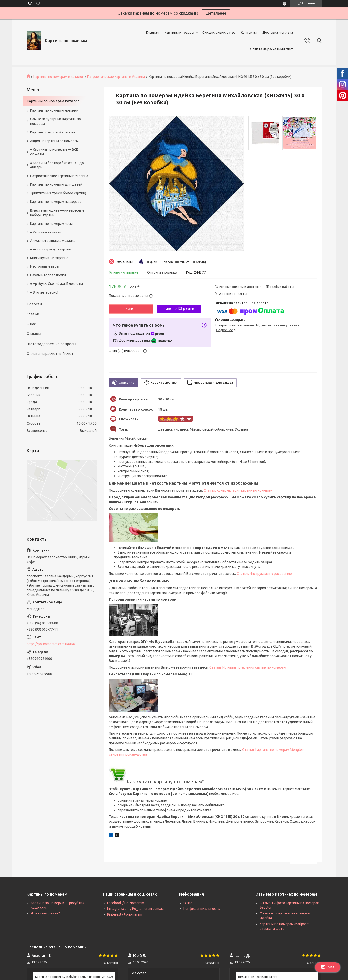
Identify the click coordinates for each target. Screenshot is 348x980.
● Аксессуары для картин (51, 249)
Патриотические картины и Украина (116, 77)
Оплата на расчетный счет (271, 49)
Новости (34, 304)
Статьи (33, 314)
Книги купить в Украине (49, 258)
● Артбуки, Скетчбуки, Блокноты (57, 284)
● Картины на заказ (45, 232)
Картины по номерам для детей (56, 184)
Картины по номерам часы (51, 224)
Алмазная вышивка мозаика (53, 241)
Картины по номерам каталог (53, 101)
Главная (152, 33)
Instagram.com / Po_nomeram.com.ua (135, 909)
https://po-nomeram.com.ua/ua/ (51, 644)
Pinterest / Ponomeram (125, 914)
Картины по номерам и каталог (59, 77)
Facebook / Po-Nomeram (126, 903)
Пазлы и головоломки (48, 275)
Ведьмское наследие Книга (258, 977)
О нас (31, 324)
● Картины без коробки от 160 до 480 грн (57, 165)
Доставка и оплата (278, 33)
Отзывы (34, 334)
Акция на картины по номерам (54, 141)
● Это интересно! (44, 292)
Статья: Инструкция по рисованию (264, 574)
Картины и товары (179, 33)
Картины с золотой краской (53, 132)
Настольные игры (45, 266)
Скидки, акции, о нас (219, 33)
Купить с (179, 309)
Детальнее (216, 13)
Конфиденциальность (202, 909)
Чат (328, 967)
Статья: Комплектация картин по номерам (238, 490)
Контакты (249, 33)
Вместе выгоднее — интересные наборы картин (57, 213)
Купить (131, 309)
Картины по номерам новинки (54, 110)
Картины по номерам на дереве (56, 202)
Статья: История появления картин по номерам (248, 667)
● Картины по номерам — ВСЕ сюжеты (54, 152)
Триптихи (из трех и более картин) (58, 193)
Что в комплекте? (45, 913)
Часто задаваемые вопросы (51, 344)
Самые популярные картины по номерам (56, 121)
